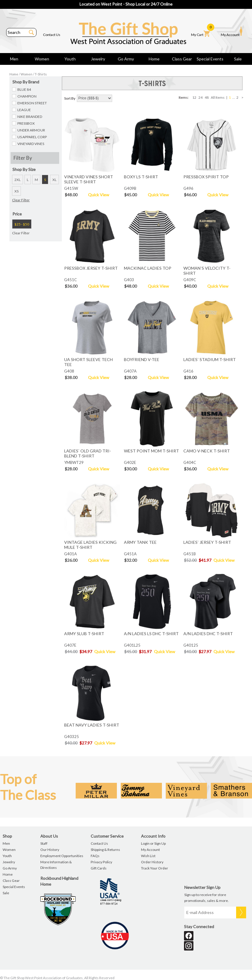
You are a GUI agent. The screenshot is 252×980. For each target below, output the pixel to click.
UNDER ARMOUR (31, 130)
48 (207, 97)
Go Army (126, 59)
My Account (232, 32)
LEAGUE (24, 110)
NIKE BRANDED (30, 117)
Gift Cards (99, 868)
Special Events (210, 59)
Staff (44, 843)
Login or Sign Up (153, 843)
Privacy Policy (101, 862)
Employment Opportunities (62, 856)
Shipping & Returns (105, 850)
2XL (18, 180)
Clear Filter (21, 200)
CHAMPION (27, 96)
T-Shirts (41, 74)
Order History (152, 862)
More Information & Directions (56, 865)
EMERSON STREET (32, 103)
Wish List (148, 856)
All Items (218, 97)
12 (194, 97)
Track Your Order (155, 868)
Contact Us (52, 35)
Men (14, 59)
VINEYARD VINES (31, 144)
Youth (70, 59)
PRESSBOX (26, 123)
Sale (238, 59)
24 (200, 97)
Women (42, 59)
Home (154, 59)
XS (16, 191)
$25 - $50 (22, 224)
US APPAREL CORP (32, 137)
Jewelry (98, 59)
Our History (50, 850)
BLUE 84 (24, 89)
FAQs (95, 856)
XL (54, 180)
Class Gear (182, 59)
